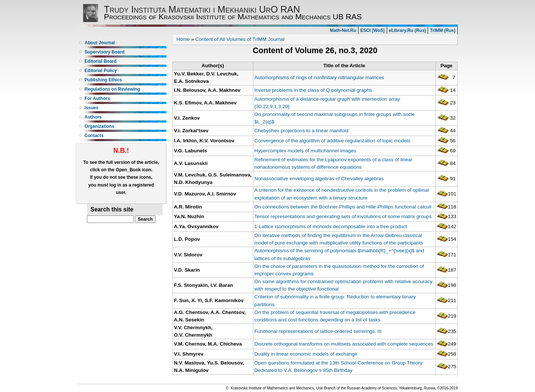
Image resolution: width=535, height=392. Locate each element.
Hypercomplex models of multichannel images (305, 151)
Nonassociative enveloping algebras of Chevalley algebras (319, 179)
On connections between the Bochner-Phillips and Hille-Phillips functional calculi (343, 207)
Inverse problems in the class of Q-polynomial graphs (313, 90)
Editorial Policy (101, 71)
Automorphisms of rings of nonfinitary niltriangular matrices (320, 77)
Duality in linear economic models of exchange (306, 354)
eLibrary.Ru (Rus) (408, 30)
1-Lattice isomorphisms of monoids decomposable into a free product (331, 226)
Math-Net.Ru (343, 30)
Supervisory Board (105, 52)
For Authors (97, 98)
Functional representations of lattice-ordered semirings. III (318, 331)
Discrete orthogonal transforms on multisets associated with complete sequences (344, 344)
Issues (92, 108)
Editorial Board (101, 61)
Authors (93, 117)
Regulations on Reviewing (112, 89)
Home (183, 39)
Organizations (100, 126)
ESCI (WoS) (373, 30)
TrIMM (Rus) (443, 30)
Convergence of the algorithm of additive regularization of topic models (333, 141)
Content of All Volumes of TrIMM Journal (240, 39)
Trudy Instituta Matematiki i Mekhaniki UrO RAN (202, 9)
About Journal (100, 43)
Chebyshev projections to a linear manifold (301, 131)
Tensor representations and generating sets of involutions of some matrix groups (343, 216)
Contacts (94, 136)
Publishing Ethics (103, 80)
